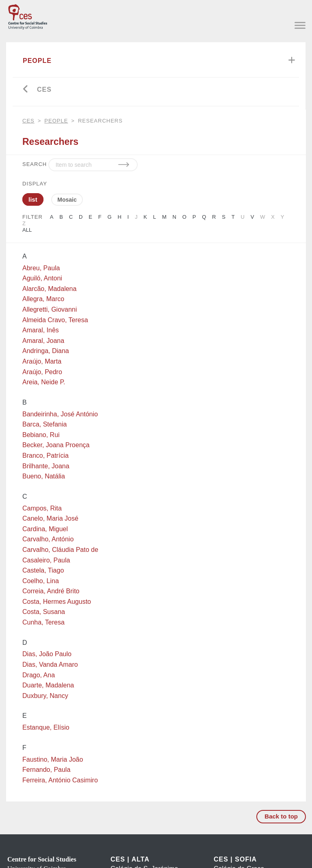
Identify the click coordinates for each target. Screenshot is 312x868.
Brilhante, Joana (46, 466)
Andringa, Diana (46, 351)
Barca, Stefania (44, 424)
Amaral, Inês (41, 330)
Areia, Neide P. (44, 382)
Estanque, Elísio (46, 727)
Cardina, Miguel (45, 529)
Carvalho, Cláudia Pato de (60, 550)
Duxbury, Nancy (45, 696)
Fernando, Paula (46, 770)
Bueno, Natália (44, 476)
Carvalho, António (48, 539)
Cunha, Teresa (43, 622)
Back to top (281, 816)
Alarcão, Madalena (49, 289)
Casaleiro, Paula (46, 560)
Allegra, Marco (43, 299)
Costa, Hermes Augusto (57, 602)
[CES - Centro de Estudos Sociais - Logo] (28, 15)
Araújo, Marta (42, 361)
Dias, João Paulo (47, 654)
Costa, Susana (44, 612)
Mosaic (67, 200)
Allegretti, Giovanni (50, 309)
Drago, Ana (39, 675)
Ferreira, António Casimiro (60, 780)
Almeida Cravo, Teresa (55, 320)
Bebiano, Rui (41, 435)
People (37, 61)
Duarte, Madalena (48, 685)
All (27, 230)
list (33, 199)
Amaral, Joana (43, 341)
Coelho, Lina (41, 581)
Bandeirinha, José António (60, 414)
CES (44, 89)
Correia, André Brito (51, 591)
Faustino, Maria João (53, 759)
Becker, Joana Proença (56, 445)
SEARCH (35, 164)
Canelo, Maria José (50, 518)
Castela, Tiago (43, 570)
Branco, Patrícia (45, 456)
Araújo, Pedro (42, 372)
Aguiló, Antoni (42, 278)
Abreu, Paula (41, 268)
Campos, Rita (42, 508)
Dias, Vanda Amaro (50, 664)
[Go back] (26, 90)
